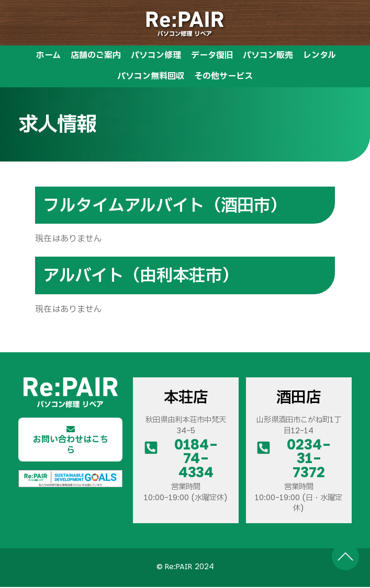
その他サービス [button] (223, 77)
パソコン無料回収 (151, 77)
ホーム (48, 56)
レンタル (319, 56)
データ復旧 (212, 56)
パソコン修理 (156, 56)
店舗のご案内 (96, 56)
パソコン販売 (268, 56)
